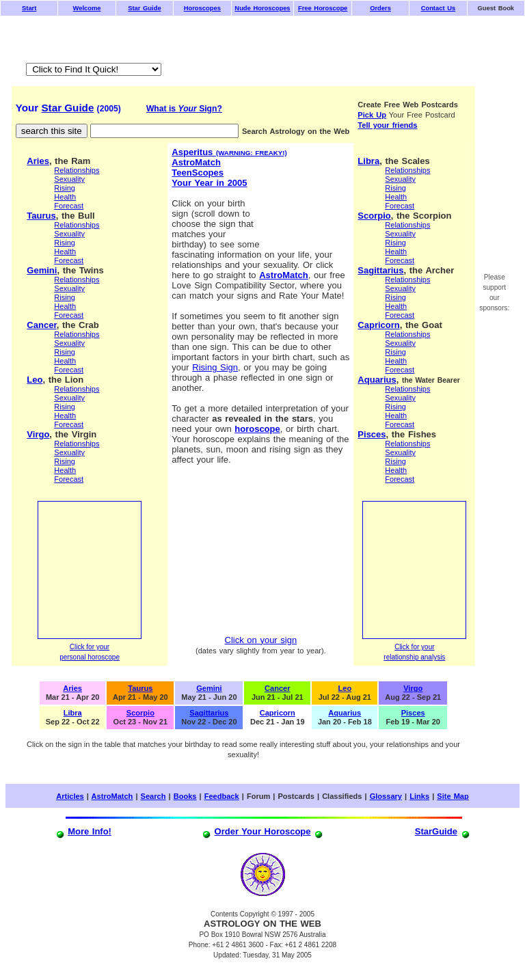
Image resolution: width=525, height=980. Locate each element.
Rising (65, 188)
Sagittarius (380, 270)
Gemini (42, 270)
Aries (38, 161)
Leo (35, 380)
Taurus (41, 216)
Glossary (386, 796)
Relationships (77, 170)
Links (419, 796)
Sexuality (69, 179)
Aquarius (377, 380)
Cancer (41, 325)
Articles (70, 796)
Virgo (38, 434)
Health (65, 197)
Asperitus (229, 152)
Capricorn (378, 325)
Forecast (69, 206)
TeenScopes (198, 173)
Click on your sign (261, 640)
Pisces (372, 434)
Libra (368, 161)
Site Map (453, 796)
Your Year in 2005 (209, 183)
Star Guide (67, 108)
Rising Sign (215, 367)
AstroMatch (196, 162)
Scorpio (374, 216)
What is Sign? (184, 109)
